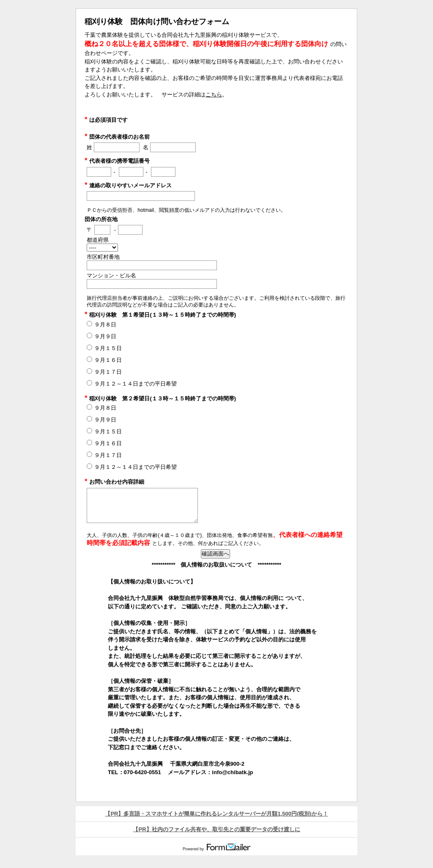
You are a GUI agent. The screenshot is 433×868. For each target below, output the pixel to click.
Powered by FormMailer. (217, 846)
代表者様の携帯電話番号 (117, 161)
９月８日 (105, 324)
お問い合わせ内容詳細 (114, 482)
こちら (214, 94)
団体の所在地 (101, 219)
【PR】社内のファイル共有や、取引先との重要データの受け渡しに (216, 829)
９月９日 (105, 336)
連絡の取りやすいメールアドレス (128, 185)
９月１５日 (108, 348)
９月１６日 (108, 360)
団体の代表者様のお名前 (117, 137)
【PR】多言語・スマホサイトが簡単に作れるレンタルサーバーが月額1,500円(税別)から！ (216, 814)
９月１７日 (108, 372)
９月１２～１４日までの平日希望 (136, 384)
